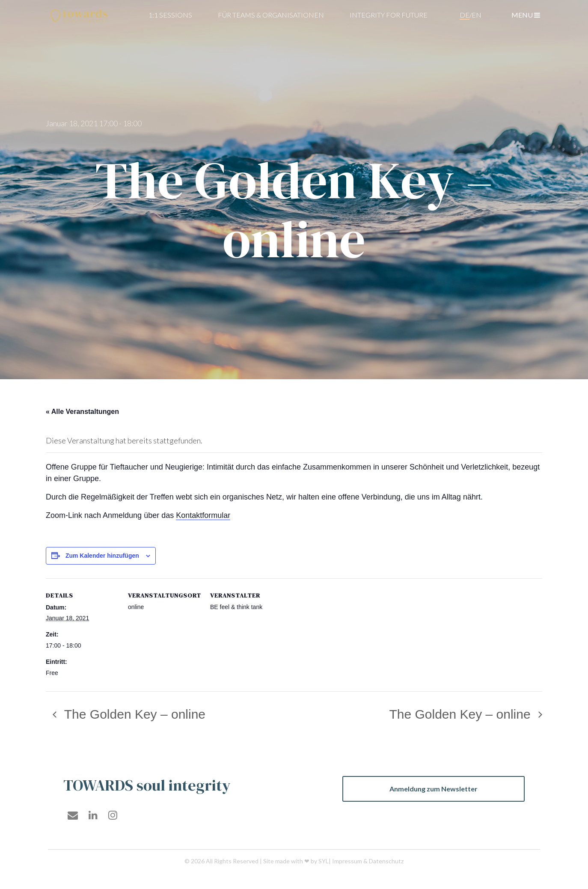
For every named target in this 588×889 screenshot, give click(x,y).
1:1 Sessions (170, 15)
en (477, 15)
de (465, 15)
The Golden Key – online (133, 714)
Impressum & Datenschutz (368, 861)
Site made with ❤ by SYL (296, 861)
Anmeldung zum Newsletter (434, 789)
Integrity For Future (389, 15)
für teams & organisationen (271, 15)
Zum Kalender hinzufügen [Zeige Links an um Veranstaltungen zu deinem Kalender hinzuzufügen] (102, 556)
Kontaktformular (203, 515)
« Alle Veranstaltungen (82, 412)
